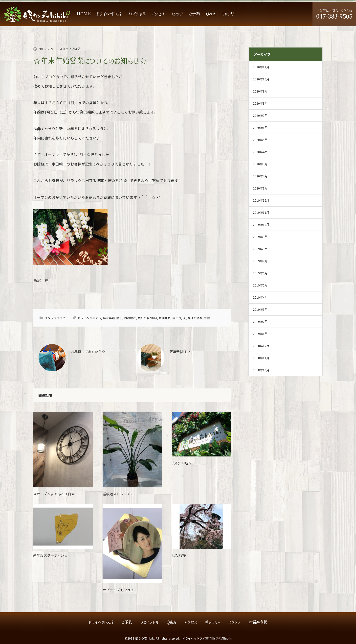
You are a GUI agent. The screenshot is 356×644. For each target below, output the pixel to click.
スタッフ (177, 14)
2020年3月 (260, 164)
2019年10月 (261, 225)
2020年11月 (261, 67)
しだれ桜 (179, 555)
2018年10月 (261, 370)
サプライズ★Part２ (118, 590)
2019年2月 (260, 322)
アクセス (158, 14)
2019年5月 (260, 285)
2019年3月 (260, 309)
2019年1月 (260, 334)
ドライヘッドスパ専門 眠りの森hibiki (207, 638)
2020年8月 (260, 103)
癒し (119, 318)
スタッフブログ (70, 49)
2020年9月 (260, 91)
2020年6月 (260, 128)
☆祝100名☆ (182, 463)
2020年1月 (260, 188)
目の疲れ (130, 318)
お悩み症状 (258, 622)
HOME (84, 14)
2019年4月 (260, 297)
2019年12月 (261, 200)
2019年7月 (260, 261)
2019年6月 (260, 273)
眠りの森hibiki (147, 318)
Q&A (211, 14)
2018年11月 (261, 358)
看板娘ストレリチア (118, 494)
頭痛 (207, 318)
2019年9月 (260, 237)
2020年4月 (260, 152)
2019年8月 (260, 249)
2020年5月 (260, 140)
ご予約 (194, 14)
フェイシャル (136, 14)
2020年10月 (261, 79)
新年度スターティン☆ (51, 555)
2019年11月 (261, 212)
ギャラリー (229, 14)
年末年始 (109, 318)
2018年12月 (261, 346)
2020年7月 (260, 115)
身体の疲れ (195, 318)
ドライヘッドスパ (109, 14)
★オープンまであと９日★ (54, 494)
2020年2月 (260, 176)
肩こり (177, 318)
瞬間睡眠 (165, 318)
